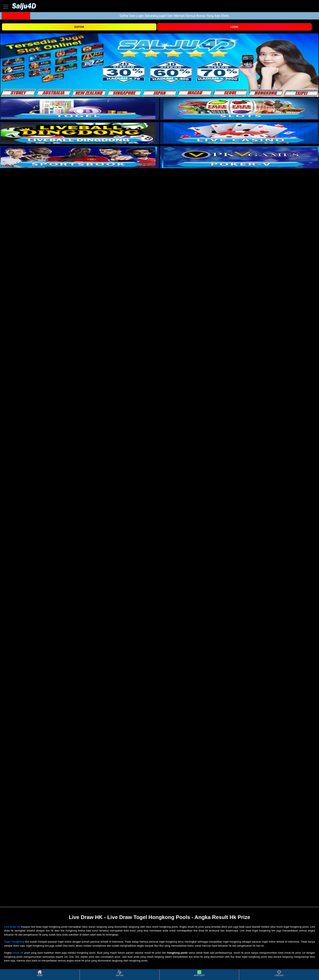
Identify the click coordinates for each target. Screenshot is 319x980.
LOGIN (234, 27)
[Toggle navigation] (6, 7)
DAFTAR (79, 27)
